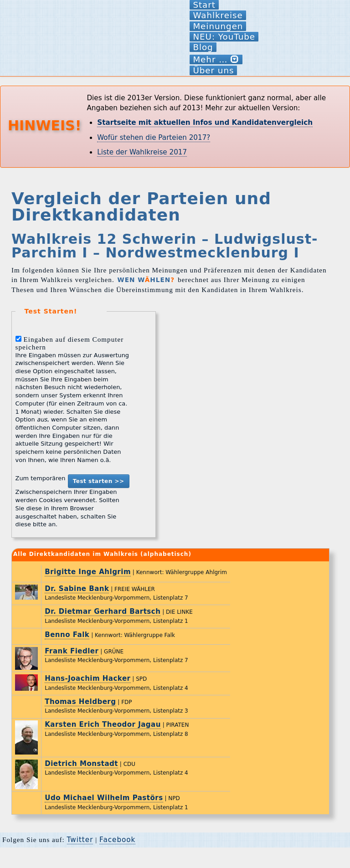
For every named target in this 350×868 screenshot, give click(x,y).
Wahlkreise (218, 15)
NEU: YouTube (224, 37)
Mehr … (216, 59)
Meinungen (218, 26)
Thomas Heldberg (80, 702)
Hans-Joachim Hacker (87, 678)
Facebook (117, 840)
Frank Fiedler (72, 651)
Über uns (213, 70)
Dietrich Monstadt (81, 764)
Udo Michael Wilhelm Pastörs (104, 798)
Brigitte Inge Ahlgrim (88, 572)
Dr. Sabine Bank (77, 589)
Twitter (80, 840)
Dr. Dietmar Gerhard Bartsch (103, 611)
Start (204, 5)
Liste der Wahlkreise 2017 (142, 152)
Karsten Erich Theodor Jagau (103, 724)
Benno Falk (67, 635)
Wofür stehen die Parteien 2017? (154, 138)
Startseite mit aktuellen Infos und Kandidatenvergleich (205, 123)
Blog (203, 47)
